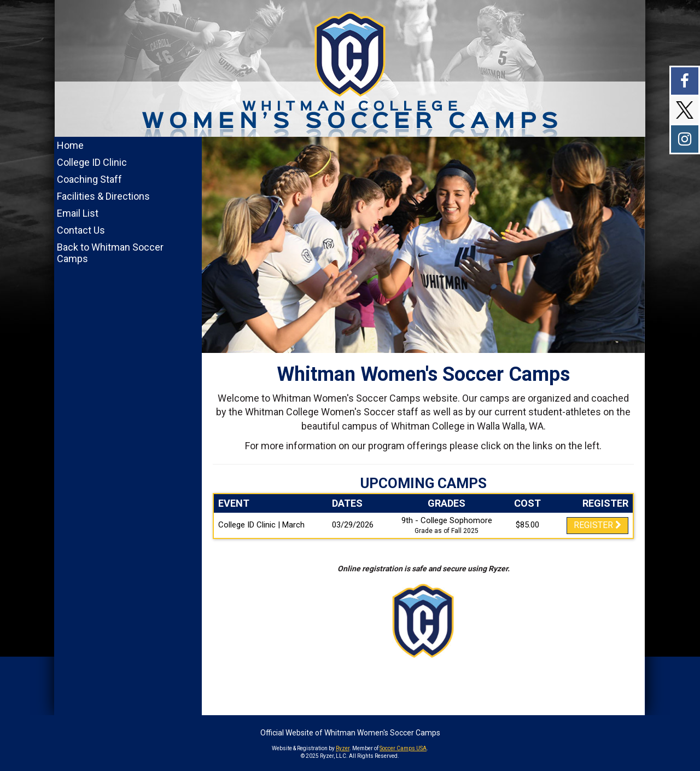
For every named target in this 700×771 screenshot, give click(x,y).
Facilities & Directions (103, 196)
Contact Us (81, 230)
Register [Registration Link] (597, 525)
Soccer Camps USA (403, 748)
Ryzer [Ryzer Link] (343, 748)
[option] (423, 245)
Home (70, 145)
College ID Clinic (92, 162)
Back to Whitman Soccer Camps (110, 253)
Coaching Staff (89, 179)
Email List (78, 213)
